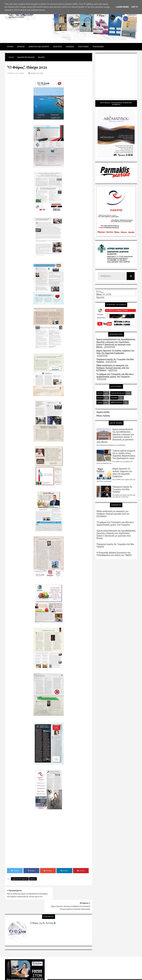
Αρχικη (10, 47)
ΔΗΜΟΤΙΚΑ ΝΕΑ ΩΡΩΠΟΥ (39, 47)
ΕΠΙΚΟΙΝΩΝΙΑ (98, 47)
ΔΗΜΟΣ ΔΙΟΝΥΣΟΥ (117, 402)
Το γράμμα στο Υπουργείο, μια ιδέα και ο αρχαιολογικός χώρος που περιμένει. (115, 375)
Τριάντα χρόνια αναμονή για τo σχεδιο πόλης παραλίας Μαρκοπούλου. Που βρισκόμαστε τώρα (124, 455)
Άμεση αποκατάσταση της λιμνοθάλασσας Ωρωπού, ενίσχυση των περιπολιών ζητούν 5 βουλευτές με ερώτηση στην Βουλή (116, 343)
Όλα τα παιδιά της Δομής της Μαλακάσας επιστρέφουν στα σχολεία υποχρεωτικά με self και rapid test (26, 896)
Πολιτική (100, 402)
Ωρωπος (21, 47)
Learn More (122, 7)
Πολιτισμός (114, 398)
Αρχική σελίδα (103, 412)
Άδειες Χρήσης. (103, 416)
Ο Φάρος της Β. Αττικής (42, 910)
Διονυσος (58, 47)
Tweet (15, 871)
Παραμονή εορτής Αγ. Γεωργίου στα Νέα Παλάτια (122, 489)
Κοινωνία (100, 398)
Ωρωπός (33, 879)
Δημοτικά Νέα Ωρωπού (20, 879)
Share (31, 871)
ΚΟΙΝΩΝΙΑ (70, 47)
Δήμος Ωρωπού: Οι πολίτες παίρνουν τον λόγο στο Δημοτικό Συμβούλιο (115, 352)
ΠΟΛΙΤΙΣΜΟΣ (83, 47)
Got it (135, 7)
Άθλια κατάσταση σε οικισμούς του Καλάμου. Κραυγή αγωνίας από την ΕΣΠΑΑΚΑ (113, 368)
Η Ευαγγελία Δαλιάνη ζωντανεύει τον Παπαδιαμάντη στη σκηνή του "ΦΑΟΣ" (114, 554)
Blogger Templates (108, 971)
